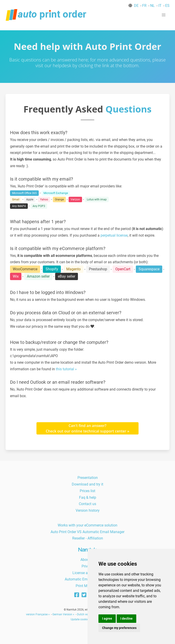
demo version (135, 362)
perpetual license (114, 235)
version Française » (38, 614)
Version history (88, 510)
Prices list (87, 491)
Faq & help (88, 497)
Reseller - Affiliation (88, 538)
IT (160, 6)
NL (152, 6)
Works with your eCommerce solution (87, 525)
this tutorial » (66, 369)
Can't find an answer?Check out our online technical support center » (88, 428)
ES (167, 6)
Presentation (88, 478)
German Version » (63, 614)
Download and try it (87, 484)
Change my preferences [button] (119, 628)
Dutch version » (86, 614)
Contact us (87, 504)
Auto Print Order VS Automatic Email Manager (87, 532)
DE (136, 6)
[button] (164, 15)
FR (144, 6)
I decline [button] (126, 618)
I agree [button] (107, 618)
